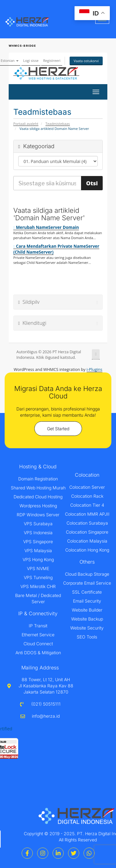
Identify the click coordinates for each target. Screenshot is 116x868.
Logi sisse (31, 60)
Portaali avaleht (26, 124)
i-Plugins (95, 369)
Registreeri (52, 60)
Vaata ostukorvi (86, 61)
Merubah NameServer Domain (46, 227)
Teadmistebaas (58, 124)
